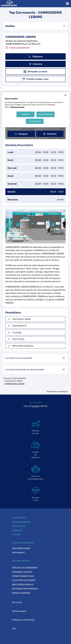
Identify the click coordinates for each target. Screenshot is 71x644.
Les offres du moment (24, 580)
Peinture (17, 531)
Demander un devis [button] (35, 72)
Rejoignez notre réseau (25, 589)
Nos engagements (21, 522)
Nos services (19, 518)
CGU (14, 629)
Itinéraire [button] (36, 64)
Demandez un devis (22, 572)
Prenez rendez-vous (23, 576)
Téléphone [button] (36, 57)
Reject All (26, 114)
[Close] (66, 95)
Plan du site (17, 602)
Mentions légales (19, 611)
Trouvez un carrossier (25, 568)
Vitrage (16, 535)
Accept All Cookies (46, 114)
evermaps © (63, 392)
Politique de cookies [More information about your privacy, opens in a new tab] (17, 107)
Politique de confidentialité (23, 620)
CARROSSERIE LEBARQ (15, 384)
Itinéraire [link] (50, 134)
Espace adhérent (21, 593)
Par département (21, 548)
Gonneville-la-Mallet (14, 381)
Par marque (18, 553)
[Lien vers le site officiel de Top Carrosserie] (9, 4)
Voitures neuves (21, 561)
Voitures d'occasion (23, 543)
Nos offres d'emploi (23, 585)
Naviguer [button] (21, 134)
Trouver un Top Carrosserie (15, 378)
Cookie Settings (35, 121)
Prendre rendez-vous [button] (35, 79)
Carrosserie (19, 526)
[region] (35, 110)
